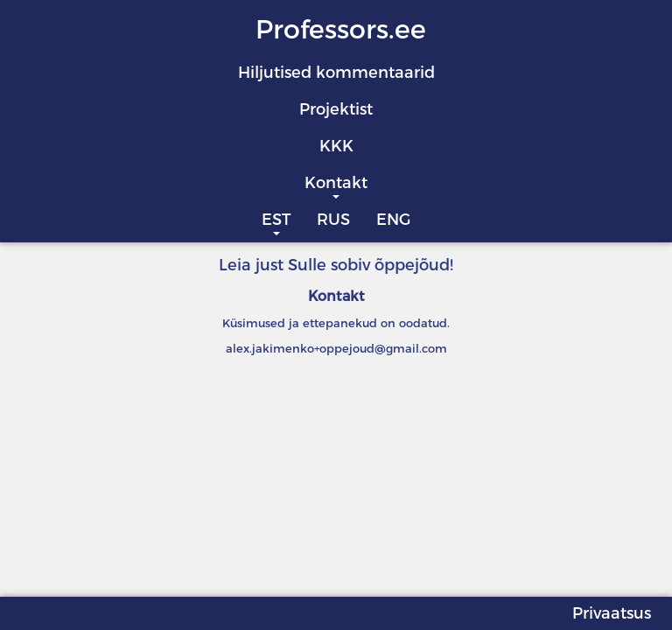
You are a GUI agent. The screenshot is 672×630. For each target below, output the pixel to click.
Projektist (336, 109)
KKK (336, 146)
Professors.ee (341, 29)
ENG (393, 220)
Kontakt (336, 183)
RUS (333, 220)
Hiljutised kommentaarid (336, 73)
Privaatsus (612, 613)
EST (276, 220)
